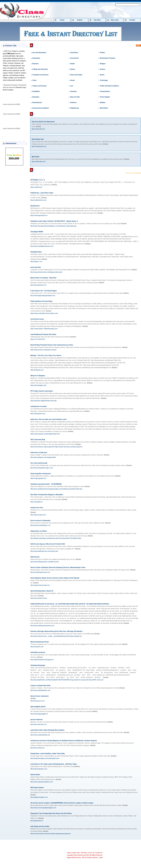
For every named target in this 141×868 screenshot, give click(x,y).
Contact (132, 20)
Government (74, 58)
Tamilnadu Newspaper (38, 665)
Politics (102, 53)
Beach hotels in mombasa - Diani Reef (43, 278)
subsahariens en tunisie (39, 406)
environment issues (37, 319)
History (73, 69)
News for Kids (75, 97)
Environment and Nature (41, 108)
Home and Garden (76, 75)
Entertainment (37, 103)
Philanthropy (75, 108)
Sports (102, 75)
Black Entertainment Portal (40, 642)
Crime (34, 80)
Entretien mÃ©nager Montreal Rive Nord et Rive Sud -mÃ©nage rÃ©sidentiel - (57, 631)
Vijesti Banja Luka (38, 139)
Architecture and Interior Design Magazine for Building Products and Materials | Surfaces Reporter (64, 741)
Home (62, 20)
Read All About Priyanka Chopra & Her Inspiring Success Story (52, 345)
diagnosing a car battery (39, 531)
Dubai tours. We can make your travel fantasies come (48, 419)
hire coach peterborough (39, 463)
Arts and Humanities (39, 53)
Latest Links (76, 853)
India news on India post (39, 452)
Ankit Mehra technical (38, 652)
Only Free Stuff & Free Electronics (43, 122)
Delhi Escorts (35, 557)
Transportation (105, 91)
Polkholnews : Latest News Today (42, 193)
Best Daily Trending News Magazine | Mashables (47, 495)
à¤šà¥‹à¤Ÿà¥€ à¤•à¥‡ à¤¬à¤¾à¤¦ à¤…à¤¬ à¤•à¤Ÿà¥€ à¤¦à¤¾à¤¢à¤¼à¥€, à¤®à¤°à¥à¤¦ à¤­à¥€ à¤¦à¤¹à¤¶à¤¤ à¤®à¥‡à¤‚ (70, 604)
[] (38, 127)
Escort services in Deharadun (41, 521)
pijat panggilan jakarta (38, 707)
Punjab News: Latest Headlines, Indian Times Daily (48, 754)
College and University (40, 69)
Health (72, 64)
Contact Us (99, 853)
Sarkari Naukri (35, 775)
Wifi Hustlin (36, 157)
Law (72, 86)
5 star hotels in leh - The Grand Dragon (44, 291)
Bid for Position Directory (90, 858)
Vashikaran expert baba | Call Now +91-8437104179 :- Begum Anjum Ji (54, 221)
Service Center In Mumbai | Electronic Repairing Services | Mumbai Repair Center (58, 567)
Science (103, 69)
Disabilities (36, 91)
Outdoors (73, 103)
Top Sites (97, 20)
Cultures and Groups (39, 86)
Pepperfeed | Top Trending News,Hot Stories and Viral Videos (51, 813)
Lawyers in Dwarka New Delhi (41, 686)
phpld (101, 858)
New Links (115, 20)
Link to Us (91, 853)
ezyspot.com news (37, 508)
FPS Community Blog (38, 440)
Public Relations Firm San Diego (41, 301)
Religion (103, 64)
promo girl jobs (36, 267)
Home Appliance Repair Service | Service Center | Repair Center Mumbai (55, 578)
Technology (104, 80)
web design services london (40, 826)
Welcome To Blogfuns (38, 376)
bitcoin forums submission (40, 696)
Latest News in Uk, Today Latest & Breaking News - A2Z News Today (54, 764)
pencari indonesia (37, 720)
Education (36, 97)
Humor (72, 80)
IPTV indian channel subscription (42, 391)
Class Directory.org (42, 45)
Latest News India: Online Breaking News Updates (47, 730)
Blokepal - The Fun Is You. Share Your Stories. (46, 355)
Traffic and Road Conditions (109, 86)
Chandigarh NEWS (37, 232)
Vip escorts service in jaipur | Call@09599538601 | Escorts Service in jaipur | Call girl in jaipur (62, 803)
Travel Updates (105, 97)
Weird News (104, 108)
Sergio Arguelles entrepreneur (41, 474)
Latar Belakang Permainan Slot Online (43, 334)
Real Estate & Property (108, 58)
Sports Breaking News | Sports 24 (42, 591)
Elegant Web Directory (74, 858)
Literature (73, 91)
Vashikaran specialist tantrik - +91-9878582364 (46, 484)
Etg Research (35, 206)
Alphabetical (137, 173)
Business (35, 64)
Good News (74, 53)
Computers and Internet (40, 75)
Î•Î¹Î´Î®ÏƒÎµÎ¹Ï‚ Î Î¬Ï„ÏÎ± (38, 180)
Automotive (36, 58)
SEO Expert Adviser (37, 788)
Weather (103, 103)
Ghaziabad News (36, 252)
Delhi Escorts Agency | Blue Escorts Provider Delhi (48, 544)
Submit (80, 20)
